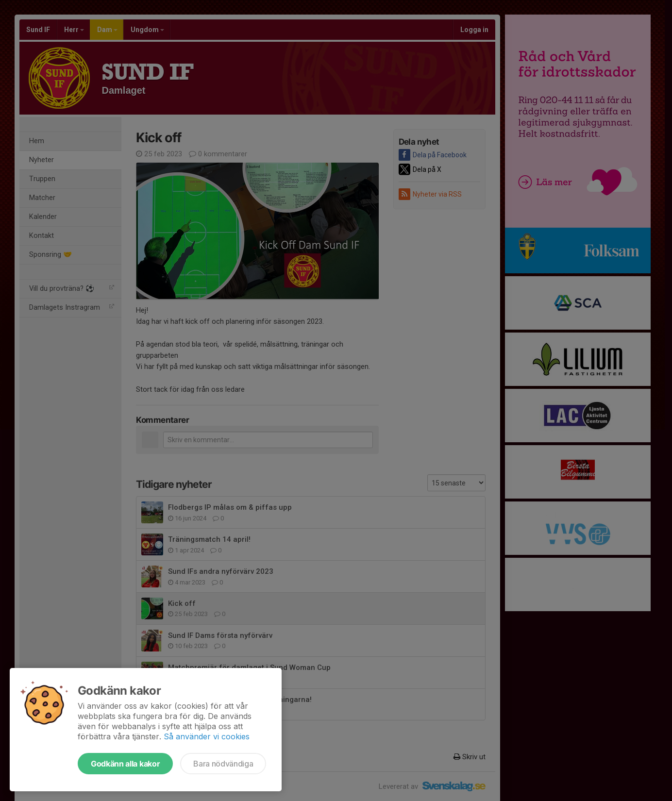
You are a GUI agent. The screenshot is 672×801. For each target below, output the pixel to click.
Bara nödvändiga (223, 764)
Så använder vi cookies (207, 736)
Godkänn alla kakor (125, 764)
